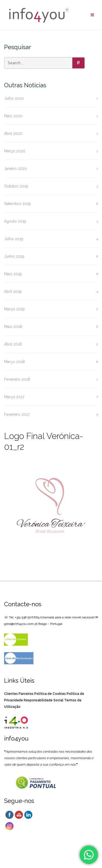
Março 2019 (14, 309)
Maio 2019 (13, 274)
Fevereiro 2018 (17, 379)
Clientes (11, 694)
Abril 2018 (13, 344)
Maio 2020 (13, 116)
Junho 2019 (14, 256)
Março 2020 (15, 151)
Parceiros (26, 694)
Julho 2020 (14, 98)
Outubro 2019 (16, 186)
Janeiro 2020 (16, 169)
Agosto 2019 (15, 221)
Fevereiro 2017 (17, 414)
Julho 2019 (14, 239)
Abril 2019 (13, 291)
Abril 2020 (13, 133)
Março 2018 (14, 362)
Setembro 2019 (17, 204)
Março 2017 (14, 397)
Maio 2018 (13, 327)
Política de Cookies (50, 694)
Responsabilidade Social (44, 700)
